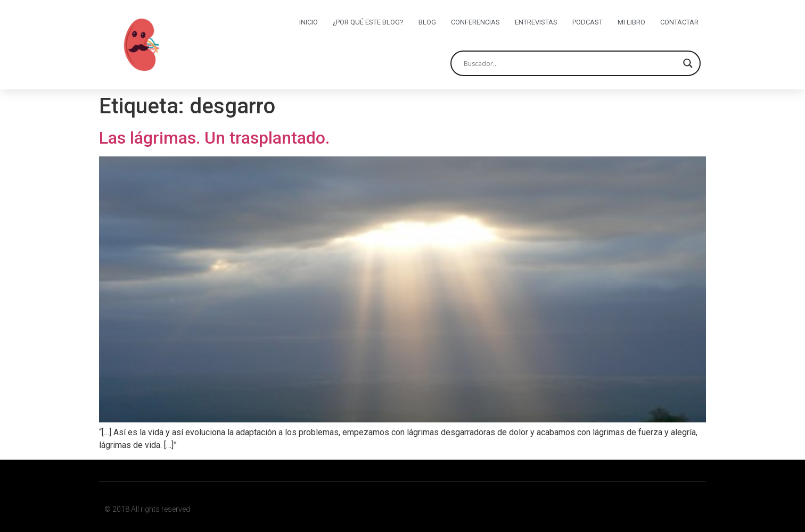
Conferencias (475, 22)
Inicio (309, 22)
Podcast (588, 22)
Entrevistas (536, 22)
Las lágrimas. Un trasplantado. (214, 138)
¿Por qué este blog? (368, 22)
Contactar (679, 22)
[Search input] (571, 63)
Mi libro (631, 22)
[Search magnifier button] (688, 63)
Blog (427, 22)
